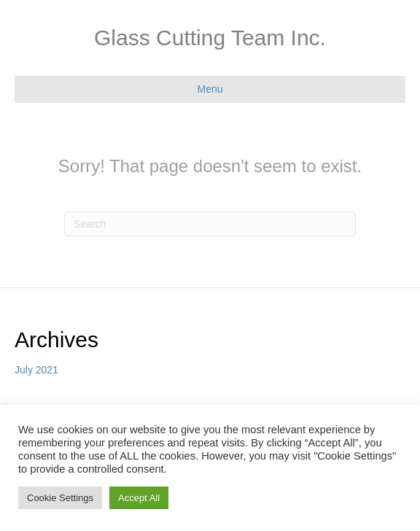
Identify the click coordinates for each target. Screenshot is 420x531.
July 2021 (36, 370)
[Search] (210, 224)
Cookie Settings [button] (60, 498)
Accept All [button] (139, 498)
